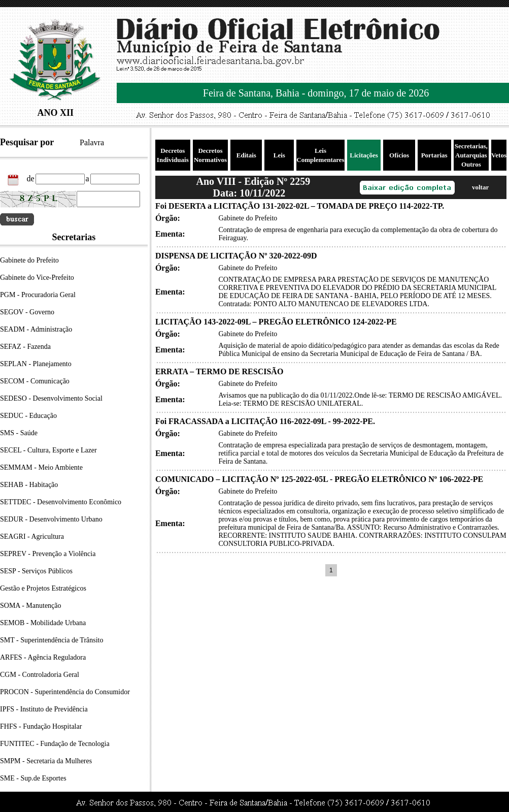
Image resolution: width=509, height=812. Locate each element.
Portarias (434, 155)
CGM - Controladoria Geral (40, 675)
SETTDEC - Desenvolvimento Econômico (61, 502)
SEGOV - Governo (27, 312)
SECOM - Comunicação (35, 381)
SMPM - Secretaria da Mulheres (46, 761)
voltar (480, 187)
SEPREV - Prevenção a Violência (48, 554)
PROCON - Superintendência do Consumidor (65, 692)
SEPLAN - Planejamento (36, 364)
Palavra (92, 142)
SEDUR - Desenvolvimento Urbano (51, 519)
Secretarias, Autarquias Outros (471, 155)
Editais (246, 155)
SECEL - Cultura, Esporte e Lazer (48, 450)
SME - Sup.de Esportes (33, 778)
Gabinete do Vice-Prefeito (37, 278)
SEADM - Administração (36, 329)
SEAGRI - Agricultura (32, 537)
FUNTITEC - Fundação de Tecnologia (55, 744)
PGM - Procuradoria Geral (38, 295)
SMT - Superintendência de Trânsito (52, 640)
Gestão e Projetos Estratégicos (43, 588)
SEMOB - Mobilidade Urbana (43, 623)
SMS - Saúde (19, 433)
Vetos (499, 155)
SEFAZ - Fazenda (25, 347)
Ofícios (399, 155)
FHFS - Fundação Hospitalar (41, 726)
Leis (279, 155)
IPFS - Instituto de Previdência (44, 709)
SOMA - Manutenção (31, 606)
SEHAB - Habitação (29, 485)
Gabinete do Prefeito (29, 260)
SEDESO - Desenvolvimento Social (51, 398)
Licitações (364, 155)
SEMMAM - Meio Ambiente (41, 467)
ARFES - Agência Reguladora (43, 657)
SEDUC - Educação (28, 416)
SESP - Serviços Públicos (36, 571)
